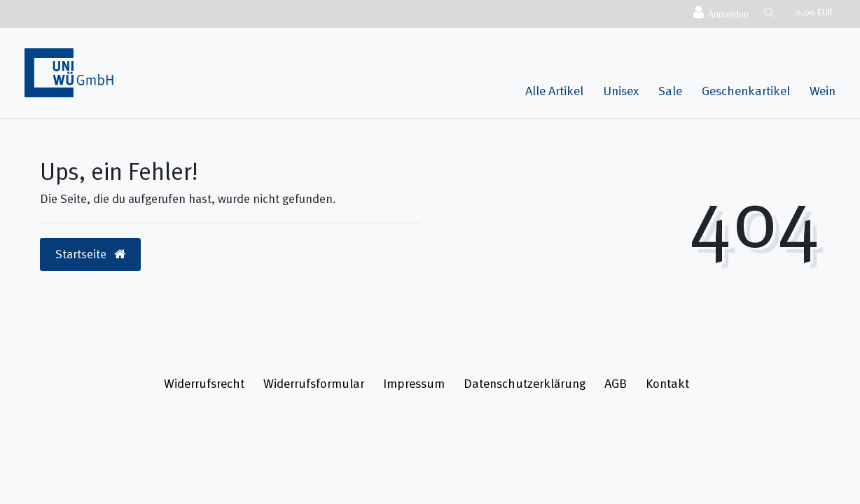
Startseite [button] (90, 254)
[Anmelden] (719, 13)
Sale (670, 91)
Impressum (414, 383)
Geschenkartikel (746, 91)
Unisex (621, 91)
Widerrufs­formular (314, 383)
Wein (823, 91)
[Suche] (769, 12)
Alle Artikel (554, 91)
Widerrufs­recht (204, 383)
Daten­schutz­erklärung (525, 383)
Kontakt (667, 383)
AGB (616, 383)
